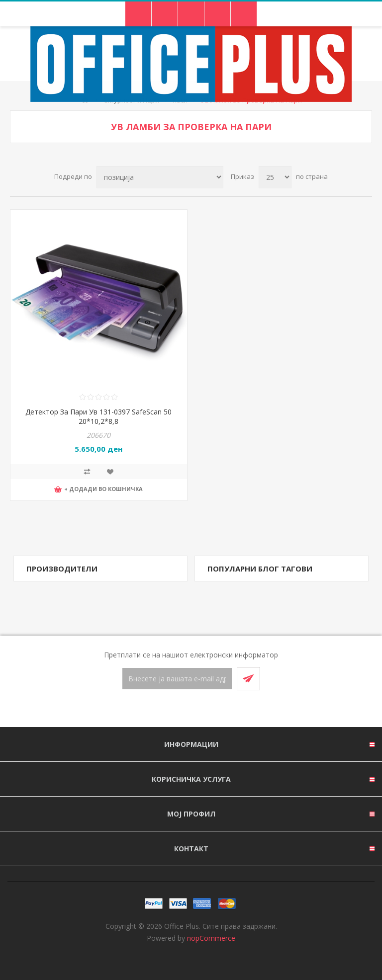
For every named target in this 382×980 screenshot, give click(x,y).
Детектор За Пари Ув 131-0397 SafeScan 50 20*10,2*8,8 (98, 416)
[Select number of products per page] (275, 177)
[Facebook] (179, 709)
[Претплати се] (177, 679)
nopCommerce (211, 938)
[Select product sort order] (160, 177)
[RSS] (203, 709)
